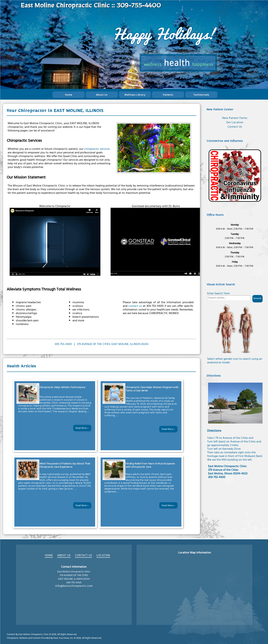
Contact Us (235, 127)
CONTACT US (84, 555)
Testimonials (201, 95)
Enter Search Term (218, 293)
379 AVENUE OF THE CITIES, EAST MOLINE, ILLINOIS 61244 (113, 344)
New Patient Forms (235, 118)
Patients (168, 95)
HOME (49, 555)
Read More (81, 428)
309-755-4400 (63, 344)
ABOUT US (64, 555)
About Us (102, 95)
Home (69, 95)
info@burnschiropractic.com (74, 586)
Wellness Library (135, 95)
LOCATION (103, 555)
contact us (135, 306)
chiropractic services (97, 149)
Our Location (235, 122)
